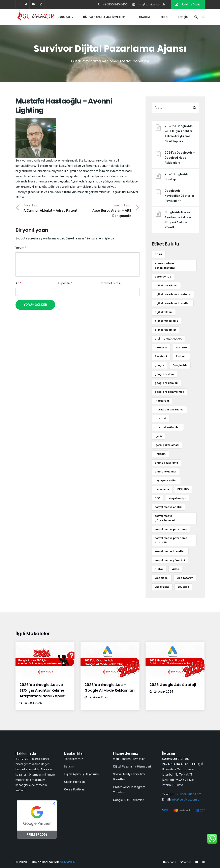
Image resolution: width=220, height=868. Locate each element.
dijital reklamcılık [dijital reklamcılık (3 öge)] (166, 321)
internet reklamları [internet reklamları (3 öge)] (168, 427)
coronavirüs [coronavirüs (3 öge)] (163, 277)
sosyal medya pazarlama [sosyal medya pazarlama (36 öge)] (171, 529)
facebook (19, 4)
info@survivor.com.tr (186, 800)
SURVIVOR (68, 862)
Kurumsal (63, 17)
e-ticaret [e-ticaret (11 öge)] (161, 348)
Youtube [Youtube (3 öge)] (183, 587)
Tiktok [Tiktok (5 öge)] (159, 569)
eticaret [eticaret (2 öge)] (182, 348)
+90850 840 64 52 (188, 794)
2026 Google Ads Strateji (177, 177)
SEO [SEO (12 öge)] (157, 498)
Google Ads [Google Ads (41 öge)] (180, 365)
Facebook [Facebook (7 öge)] (161, 356)
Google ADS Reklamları (129, 800)
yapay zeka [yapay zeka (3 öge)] (162, 587)
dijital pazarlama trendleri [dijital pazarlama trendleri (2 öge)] (173, 303)
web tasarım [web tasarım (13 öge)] (185, 578)
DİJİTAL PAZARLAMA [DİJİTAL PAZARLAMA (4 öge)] (168, 339)
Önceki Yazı (51, 209)
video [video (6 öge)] (175, 569)
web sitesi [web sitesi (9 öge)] (162, 578)
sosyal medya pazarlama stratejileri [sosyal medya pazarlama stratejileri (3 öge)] (171, 540)
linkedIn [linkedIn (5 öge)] (160, 454)
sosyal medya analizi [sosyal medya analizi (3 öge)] (168, 507)
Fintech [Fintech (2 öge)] (181, 356)
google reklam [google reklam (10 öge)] (164, 374)
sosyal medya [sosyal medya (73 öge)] (177, 498)
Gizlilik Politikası (75, 782)
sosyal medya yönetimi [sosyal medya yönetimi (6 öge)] (170, 560)
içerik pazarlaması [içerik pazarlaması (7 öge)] (167, 445)
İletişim (183, 17)
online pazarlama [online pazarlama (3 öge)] (166, 463)
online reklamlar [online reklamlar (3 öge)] (166, 472)
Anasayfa (39, 17)
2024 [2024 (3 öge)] (159, 254)
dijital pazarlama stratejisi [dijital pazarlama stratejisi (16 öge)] (173, 294)
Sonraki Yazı (104, 211)
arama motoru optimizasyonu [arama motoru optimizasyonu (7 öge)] (165, 266)
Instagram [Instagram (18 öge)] (162, 401)
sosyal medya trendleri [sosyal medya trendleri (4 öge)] (170, 551)
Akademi (145, 17)
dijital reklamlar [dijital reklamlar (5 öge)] (165, 330)
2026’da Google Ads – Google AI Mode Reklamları (180, 158)
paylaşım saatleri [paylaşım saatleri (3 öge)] (166, 480)
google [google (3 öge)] (159, 365)
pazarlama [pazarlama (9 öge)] (162, 489)
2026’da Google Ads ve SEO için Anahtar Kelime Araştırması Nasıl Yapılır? (179, 134)
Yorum (21, 248)
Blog (164, 17)
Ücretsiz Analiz (188, 5)
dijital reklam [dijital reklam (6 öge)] (164, 312)
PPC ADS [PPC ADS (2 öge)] (183, 489)
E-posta (65, 283)
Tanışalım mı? (74, 759)
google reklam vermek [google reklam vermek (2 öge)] (169, 392)
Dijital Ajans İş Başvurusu (82, 774)
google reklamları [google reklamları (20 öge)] (166, 383)
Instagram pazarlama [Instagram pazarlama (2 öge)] (169, 410)
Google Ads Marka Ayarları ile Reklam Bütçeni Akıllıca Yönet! (178, 220)
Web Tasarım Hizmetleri (129, 759)
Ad (19, 283)
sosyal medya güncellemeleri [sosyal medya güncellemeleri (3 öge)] (165, 518)
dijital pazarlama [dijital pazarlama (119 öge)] (166, 285)
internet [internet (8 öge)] (161, 418)
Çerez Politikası (75, 789)
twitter (26, 4)
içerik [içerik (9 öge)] (159, 436)
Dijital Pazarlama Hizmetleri (104, 17)
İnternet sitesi (111, 283)
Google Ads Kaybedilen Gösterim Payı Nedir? (179, 196)
